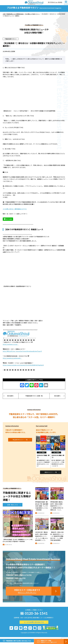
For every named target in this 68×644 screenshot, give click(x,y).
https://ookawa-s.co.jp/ (11, 346)
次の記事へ (59, 397)
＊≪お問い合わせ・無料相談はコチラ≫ (15, 211)
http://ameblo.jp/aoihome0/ (12, 360)
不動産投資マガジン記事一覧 (34, 397)
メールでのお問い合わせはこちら (35, 624)
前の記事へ (9, 397)
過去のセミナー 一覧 (52, 474)
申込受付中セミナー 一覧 (21, 441)
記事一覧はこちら (14, 506)
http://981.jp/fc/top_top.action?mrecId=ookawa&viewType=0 (22, 353)
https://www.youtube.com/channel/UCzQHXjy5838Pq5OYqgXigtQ (23, 367)
